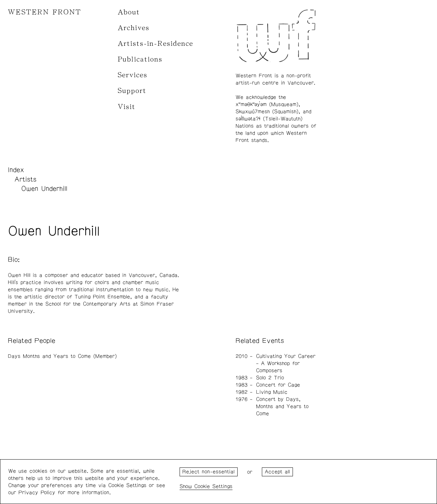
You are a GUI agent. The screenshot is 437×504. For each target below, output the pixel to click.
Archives (134, 28)
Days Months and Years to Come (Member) (62, 356)
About (129, 12)
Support (132, 91)
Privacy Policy (37, 493)
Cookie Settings (213, 486)
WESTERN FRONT (45, 12)
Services (133, 75)
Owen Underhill (44, 189)
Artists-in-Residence (156, 44)
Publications (140, 59)
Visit (127, 107)
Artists (25, 179)
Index (16, 170)
